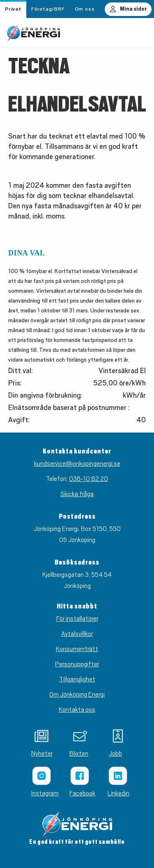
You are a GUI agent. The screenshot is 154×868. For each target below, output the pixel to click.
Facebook (77, 793)
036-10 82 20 (88, 479)
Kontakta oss (77, 710)
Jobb (115, 754)
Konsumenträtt (77, 649)
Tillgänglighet (77, 679)
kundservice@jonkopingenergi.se (77, 464)
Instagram (39, 793)
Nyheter (39, 754)
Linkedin (115, 793)
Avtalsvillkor (77, 634)
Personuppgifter (77, 664)
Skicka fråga (77, 494)
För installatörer (77, 619)
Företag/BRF (48, 9)
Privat (13, 9)
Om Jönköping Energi (77, 695)
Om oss (85, 9)
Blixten (77, 754)
